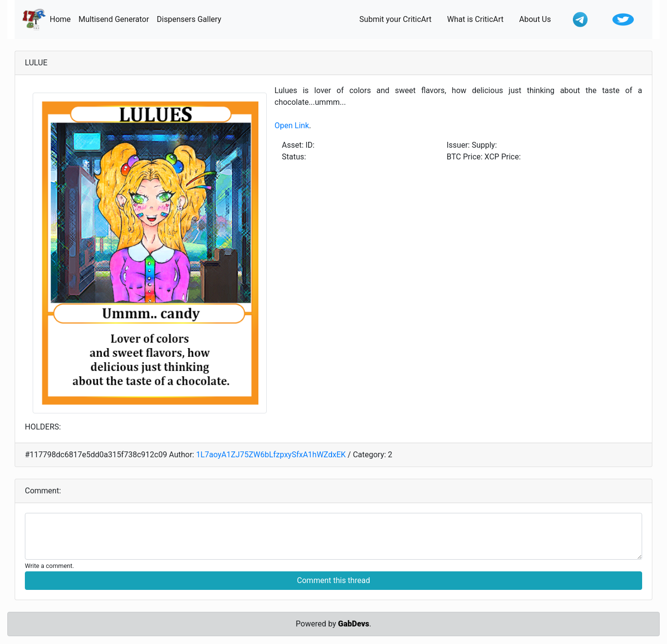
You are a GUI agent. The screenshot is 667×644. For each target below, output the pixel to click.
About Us (539, 19)
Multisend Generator (116, 19)
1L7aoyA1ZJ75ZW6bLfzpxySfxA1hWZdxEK (271, 455)
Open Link (292, 126)
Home (62, 19)
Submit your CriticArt (399, 19)
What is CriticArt (479, 19)
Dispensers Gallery (191, 19)
